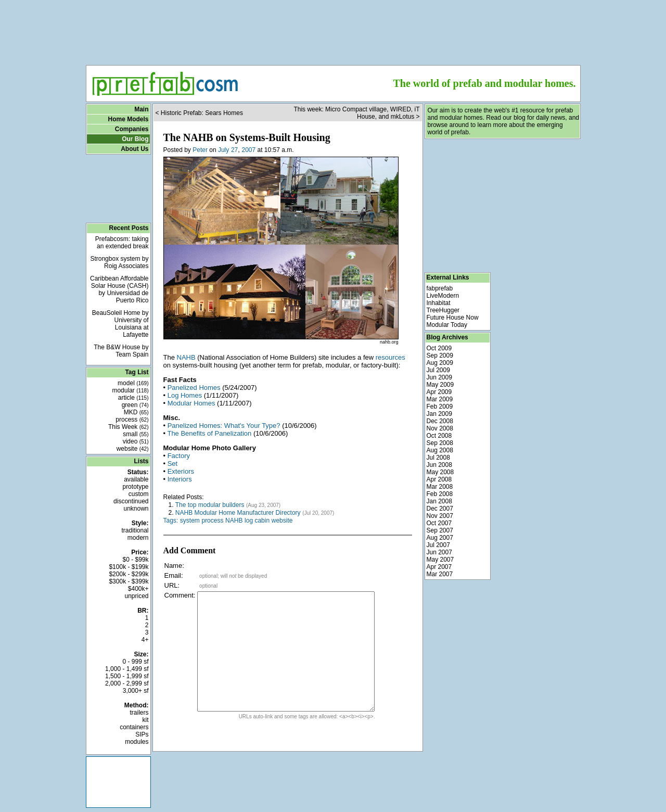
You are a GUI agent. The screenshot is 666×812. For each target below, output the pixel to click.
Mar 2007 (440, 574)
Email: (174, 575)
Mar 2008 (440, 487)
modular (130, 390)
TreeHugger (443, 310)
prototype (135, 487)
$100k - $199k (129, 567)
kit (146, 720)
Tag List (137, 372)
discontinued (131, 501)
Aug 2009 (440, 363)
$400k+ (138, 589)
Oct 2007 (439, 523)
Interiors (180, 479)
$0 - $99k (135, 560)
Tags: (171, 521)
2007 (248, 150)
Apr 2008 (439, 479)
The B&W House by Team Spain (121, 351)
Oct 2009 (439, 348)
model (133, 383)
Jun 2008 (439, 465)
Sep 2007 (440, 530)
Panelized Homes (194, 388)
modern (138, 538)
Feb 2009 (440, 407)
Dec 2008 (440, 421)
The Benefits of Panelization (209, 433)
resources (390, 357)
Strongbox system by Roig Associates (119, 262)
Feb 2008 (440, 494)
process (132, 420)
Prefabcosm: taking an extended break (122, 243)
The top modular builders (210, 505)
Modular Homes (191, 403)
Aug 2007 (440, 538)
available (136, 479)
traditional (135, 530)
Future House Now (453, 318)
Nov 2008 (440, 428)
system (190, 521)
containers (134, 727)
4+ (145, 640)
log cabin (257, 521)
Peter (200, 150)
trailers (139, 713)
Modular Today (447, 325)
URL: (172, 585)
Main (141, 109)
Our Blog (135, 139)
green (135, 405)
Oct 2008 (439, 436)
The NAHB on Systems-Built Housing (247, 137)
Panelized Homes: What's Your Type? (224, 426)
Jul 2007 (438, 545)
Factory (179, 456)
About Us (135, 149)
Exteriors (181, 471)
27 (234, 150)
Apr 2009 (439, 392)
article (133, 398)
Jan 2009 (439, 414)
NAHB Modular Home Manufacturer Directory (238, 513)
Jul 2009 (438, 370)
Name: (174, 566)
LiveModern (443, 296)
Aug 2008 (440, 450)
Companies (132, 129)
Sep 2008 (440, 443)
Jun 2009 (439, 377)
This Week (129, 427)
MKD (136, 412)
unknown (136, 509)
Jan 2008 (439, 501)
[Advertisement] (333, 29)
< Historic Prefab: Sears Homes (199, 113)
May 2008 (440, 472)
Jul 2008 (438, 458)
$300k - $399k (129, 581)
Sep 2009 (440, 356)
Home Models (128, 119)
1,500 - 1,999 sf (127, 676)
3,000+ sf (136, 691)
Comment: (180, 595)
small (136, 434)
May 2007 (440, 560)
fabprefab (440, 288)
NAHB (186, 357)
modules (137, 742)
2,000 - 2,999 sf (127, 683)
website (133, 449)
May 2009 (440, 385)
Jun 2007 (439, 552)
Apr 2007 (439, 567)
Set (173, 464)
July (223, 150)
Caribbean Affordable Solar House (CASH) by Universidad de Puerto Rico (119, 289)
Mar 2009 (440, 399)
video (136, 441)
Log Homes (185, 395)
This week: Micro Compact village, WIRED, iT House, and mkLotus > (356, 113)
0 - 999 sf (135, 662)
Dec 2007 (440, 509)
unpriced (136, 596)
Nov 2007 (440, 516)
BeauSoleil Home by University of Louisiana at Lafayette (120, 324)
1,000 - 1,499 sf (127, 669)
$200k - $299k (129, 574)
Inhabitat (439, 303)
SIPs (142, 734)
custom (139, 494)
